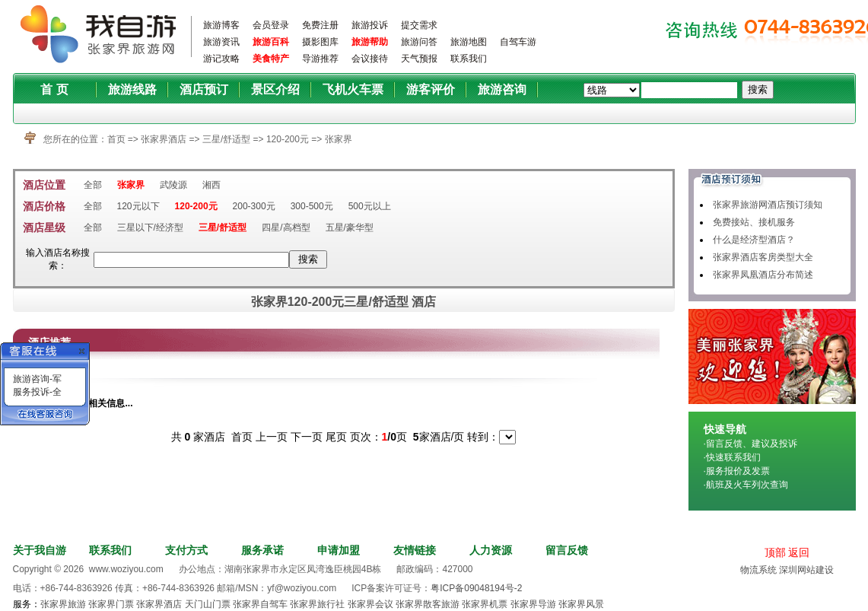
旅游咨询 (502, 89)
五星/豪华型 (350, 228)
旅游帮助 (370, 42)
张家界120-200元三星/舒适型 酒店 (344, 302)
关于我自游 (40, 550)
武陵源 (173, 185)
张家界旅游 (63, 604)
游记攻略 (221, 59)
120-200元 (289, 139)
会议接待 (370, 59)
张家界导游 (533, 604)
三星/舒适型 (228, 139)
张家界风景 (581, 604)
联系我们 (469, 59)
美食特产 (271, 59)
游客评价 (431, 89)
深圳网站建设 (806, 570)
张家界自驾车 (260, 604)
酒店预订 (204, 89)
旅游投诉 (370, 25)
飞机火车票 (353, 89)
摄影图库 (320, 42)
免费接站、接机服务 (754, 222)
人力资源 (491, 550)
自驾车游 (518, 42)
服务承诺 (262, 550)
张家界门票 (111, 604)
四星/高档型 (286, 228)
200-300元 (254, 206)
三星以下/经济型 (150, 228)
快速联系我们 (733, 457)
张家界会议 (370, 604)
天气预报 (419, 59)
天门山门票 (208, 604)
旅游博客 (221, 25)
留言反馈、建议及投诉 (752, 444)
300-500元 (312, 206)
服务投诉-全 (37, 392)
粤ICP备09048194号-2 (476, 588)
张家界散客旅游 (428, 604)
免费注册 (320, 25)
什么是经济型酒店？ (754, 240)
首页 (116, 139)
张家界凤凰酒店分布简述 (763, 275)
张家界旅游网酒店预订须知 (768, 205)
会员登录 (271, 25)
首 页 (54, 89)
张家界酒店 (164, 139)
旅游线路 (132, 89)
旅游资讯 (221, 42)
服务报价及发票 (738, 471)
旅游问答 (419, 42)
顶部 (775, 552)
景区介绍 (275, 89)
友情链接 (415, 550)
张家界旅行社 (317, 604)
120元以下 (138, 206)
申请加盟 (339, 550)
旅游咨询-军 (37, 379)
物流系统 (758, 570)
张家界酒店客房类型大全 (763, 257)
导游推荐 (320, 59)
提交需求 (419, 25)
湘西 (211, 185)
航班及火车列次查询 (747, 485)
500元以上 (370, 206)
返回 (799, 552)
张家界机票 (485, 604)
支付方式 (186, 550)
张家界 (339, 139)
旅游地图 (469, 42)
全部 (93, 185)
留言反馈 (567, 550)
